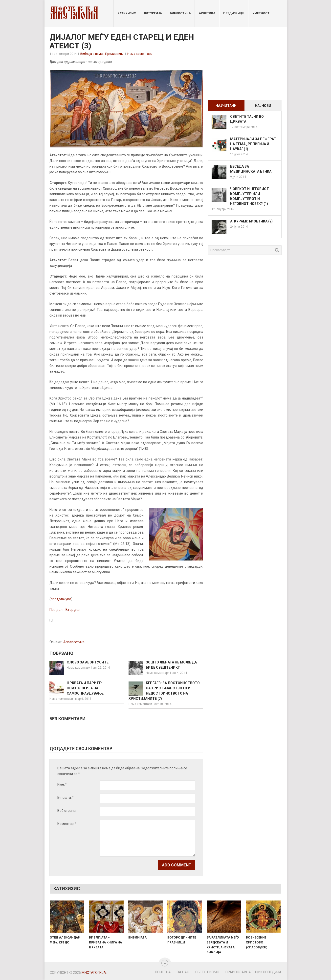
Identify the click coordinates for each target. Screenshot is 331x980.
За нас (183, 972)
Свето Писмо (207, 972)
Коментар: (67, 824)
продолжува (61, 599)
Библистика (180, 13)
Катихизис (127, 13)
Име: (62, 784)
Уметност (261, 13)
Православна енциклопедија (254, 972)
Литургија (153, 13)
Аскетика (207, 13)
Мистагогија (94, 973)
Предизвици (234, 13)
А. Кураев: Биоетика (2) (251, 221)
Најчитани (226, 106)
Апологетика (74, 642)
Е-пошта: (65, 797)
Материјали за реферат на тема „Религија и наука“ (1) (253, 144)
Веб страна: (67, 811)
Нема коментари (140, 54)
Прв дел (56, 610)
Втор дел (73, 610)
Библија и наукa (92, 54)
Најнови (263, 106)
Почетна (163, 972)
